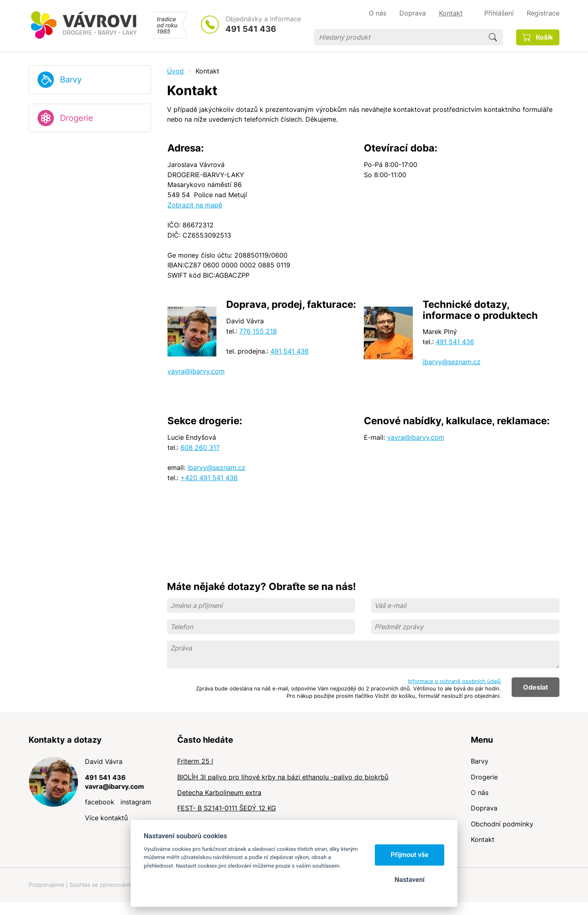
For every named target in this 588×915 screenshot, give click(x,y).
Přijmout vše (410, 855)
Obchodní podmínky (502, 824)
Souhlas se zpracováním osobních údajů (123, 885)
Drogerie (77, 118)
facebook (100, 802)
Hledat (493, 37)
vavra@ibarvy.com (196, 371)
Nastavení (409, 880)
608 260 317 (200, 447)
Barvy (71, 80)
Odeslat (536, 687)
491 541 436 (251, 29)
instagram (136, 802)
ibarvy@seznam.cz (452, 362)
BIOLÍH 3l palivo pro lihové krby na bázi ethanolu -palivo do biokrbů (283, 777)
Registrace (543, 13)
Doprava (484, 808)
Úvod (175, 71)
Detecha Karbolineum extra (219, 793)
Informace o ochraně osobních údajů (454, 681)
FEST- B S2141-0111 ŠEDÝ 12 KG (227, 808)
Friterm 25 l (195, 761)
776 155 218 (258, 331)
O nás (480, 793)
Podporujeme (46, 885)
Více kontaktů (106, 818)
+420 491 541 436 (209, 478)
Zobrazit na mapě (195, 205)
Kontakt (483, 839)
